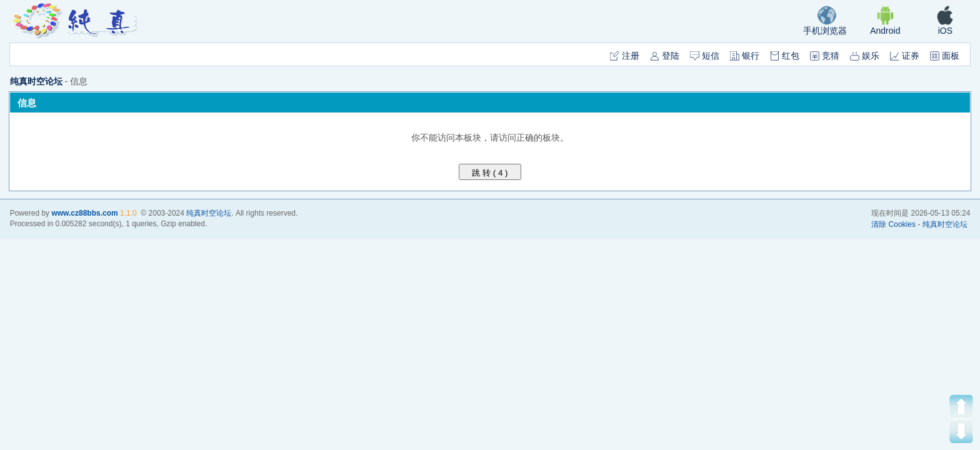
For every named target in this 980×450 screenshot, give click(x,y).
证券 (905, 56)
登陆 (665, 56)
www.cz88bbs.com (84, 213)
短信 (705, 56)
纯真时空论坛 (36, 81)
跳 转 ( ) (490, 173)
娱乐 (865, 56)
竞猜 (825, 56)
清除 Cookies (893, 224)
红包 (785, 56)
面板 (945, 56)
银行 (745, 56)
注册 (625, 56)
